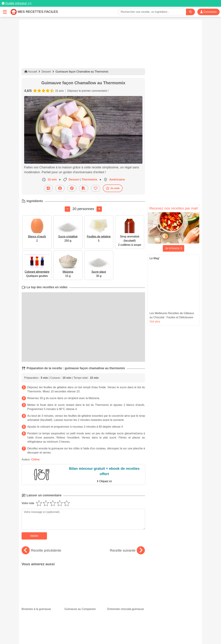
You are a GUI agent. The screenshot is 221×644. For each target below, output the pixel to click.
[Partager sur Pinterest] (72, 188)
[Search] (190, 12)
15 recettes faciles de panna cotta (125, 591)
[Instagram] (124, 624)
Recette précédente (41, 550)
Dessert (46, 72)
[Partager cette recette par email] (48, 188)
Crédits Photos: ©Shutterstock (80, 634)
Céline (35, 459)
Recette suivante (127, 550)
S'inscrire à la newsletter (144, 634)
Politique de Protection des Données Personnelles (167, 630)
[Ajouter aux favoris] (96, 188)
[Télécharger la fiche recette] (84, 188)
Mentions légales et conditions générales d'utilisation (107, 630)
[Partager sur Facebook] (60, 188)
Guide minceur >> (18, 3)
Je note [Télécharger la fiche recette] (113, 188)
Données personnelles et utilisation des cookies (48, 630)
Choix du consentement (114, 634)
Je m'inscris (174, 248)
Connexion (208, 12)
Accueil (31, 72)
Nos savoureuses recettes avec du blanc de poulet (40, 594)
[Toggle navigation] (5, 12)
